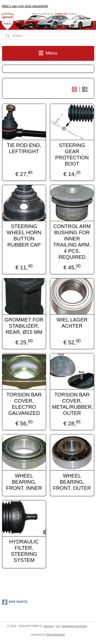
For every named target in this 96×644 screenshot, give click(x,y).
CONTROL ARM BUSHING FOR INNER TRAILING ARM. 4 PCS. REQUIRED (72, 241)
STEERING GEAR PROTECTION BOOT (72, 154)
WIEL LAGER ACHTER (72, 323)
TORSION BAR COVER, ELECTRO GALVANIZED (24, 404)
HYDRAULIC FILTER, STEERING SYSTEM (24, 551)
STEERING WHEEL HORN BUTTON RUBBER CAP (24, 235)
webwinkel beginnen (74, 626)
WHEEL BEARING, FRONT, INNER (24, 482)
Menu (48, 53)
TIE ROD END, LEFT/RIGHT (24, 148)
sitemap (49, 626)
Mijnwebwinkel (56, 635)
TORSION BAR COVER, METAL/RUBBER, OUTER (72, 404)
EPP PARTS (15, 602)
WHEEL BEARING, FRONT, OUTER (72, 482)
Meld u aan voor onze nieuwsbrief (25, 6)
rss (58, 626)
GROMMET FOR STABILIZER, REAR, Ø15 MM (24, 326)
